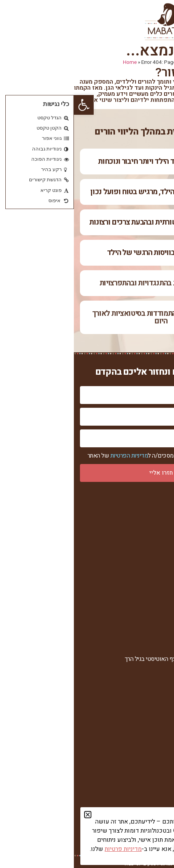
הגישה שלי (156, 550)
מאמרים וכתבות (150, 744)
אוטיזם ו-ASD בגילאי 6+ (140, 671)
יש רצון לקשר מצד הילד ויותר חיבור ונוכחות (87, 161)
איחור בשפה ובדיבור (144, 647)
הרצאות (159, 684)
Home (56, 62)
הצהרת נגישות (152, 599)
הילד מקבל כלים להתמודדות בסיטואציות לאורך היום (87, 317)
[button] (10, 105)
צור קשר (158, 576)
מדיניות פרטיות (151, 587)
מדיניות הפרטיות (55, 456)
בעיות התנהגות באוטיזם (141, 634)
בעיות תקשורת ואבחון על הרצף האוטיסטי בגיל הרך (110, 659)
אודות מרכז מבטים (146, 525)
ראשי (162, 513)
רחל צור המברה (151, 538)
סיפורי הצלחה (152, 563)
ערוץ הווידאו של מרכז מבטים (134, 732)
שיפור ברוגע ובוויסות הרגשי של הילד (87, 253)
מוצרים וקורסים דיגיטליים (138, 696)
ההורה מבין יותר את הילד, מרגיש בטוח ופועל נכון (87, 192)
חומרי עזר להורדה (148, 756)
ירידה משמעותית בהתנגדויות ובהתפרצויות (87, 283)
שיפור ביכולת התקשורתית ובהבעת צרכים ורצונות (87, 222)
